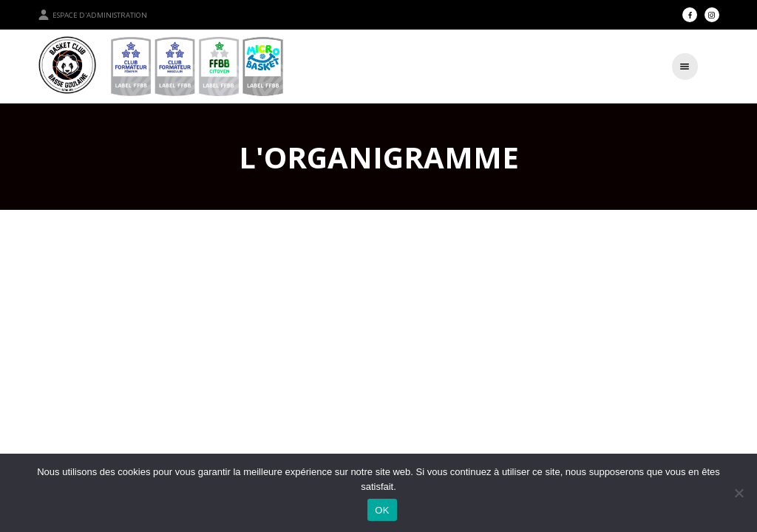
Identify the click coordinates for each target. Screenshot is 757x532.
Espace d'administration (92, 15)
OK (382, 510)
